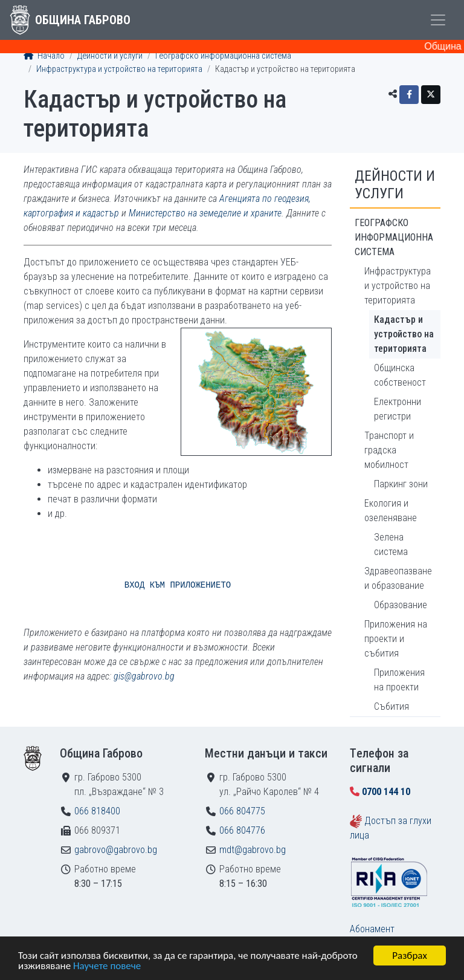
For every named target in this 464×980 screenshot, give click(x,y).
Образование (401, 605)
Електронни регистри (398, 409)
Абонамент (372, 929)
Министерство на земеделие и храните (205, 213)
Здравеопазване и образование (398, 578)
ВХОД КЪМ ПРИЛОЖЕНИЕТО (178, 585)
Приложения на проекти (399, 680)
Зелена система (391, 544)
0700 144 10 (386, 792)
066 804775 (242, 811)
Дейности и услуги (110, 56)
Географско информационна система (223, 56)
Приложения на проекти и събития (396, 639)
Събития (391, 706)
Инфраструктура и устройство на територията (119, 69)
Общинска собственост (400, 375)
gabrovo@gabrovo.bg (116, 850)
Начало (44, 56)
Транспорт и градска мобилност (389, 450)
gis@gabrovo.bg (144, 676)
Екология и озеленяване (391, 511)
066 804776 (242, 830)
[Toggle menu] (438, 20)
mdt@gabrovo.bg (253, 850)
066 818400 (97, 811)
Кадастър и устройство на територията (404, 334)
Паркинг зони (401, 484)
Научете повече (107, 966)
